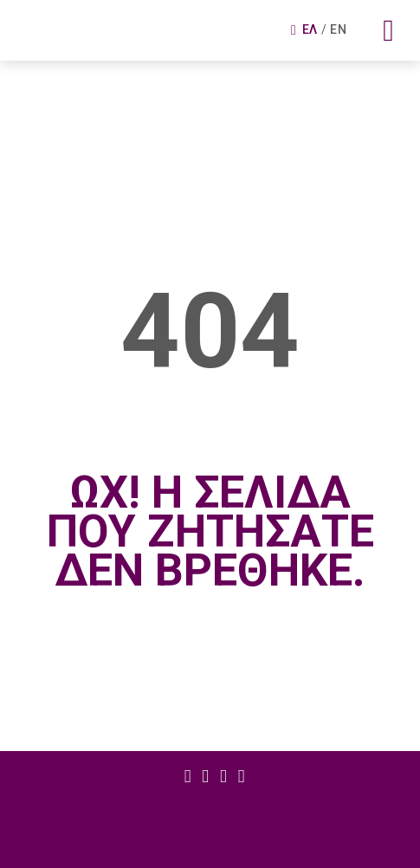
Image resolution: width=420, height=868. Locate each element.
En (338, 29)
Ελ (310, 29)
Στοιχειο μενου (188, 777)
